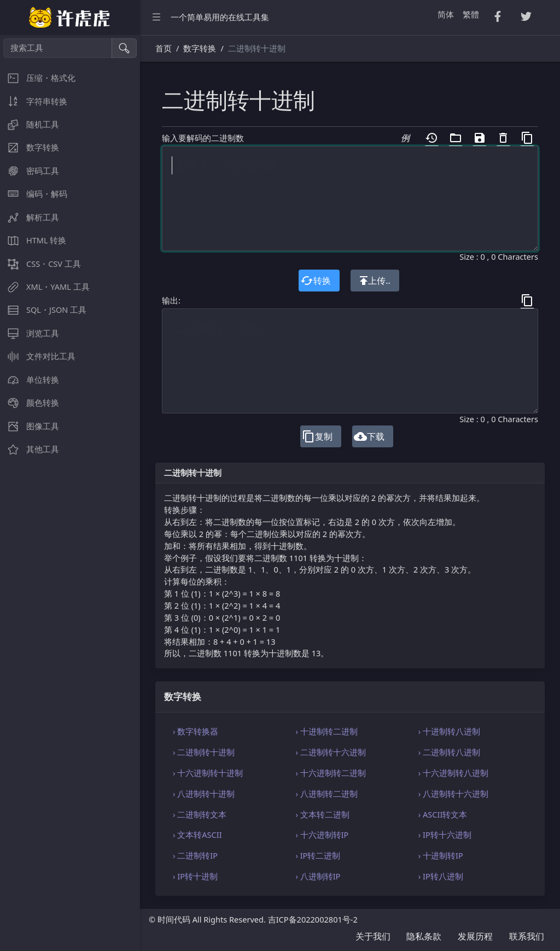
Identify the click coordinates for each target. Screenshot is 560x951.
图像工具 (30, 426)
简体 (446, 14)
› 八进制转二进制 (326, 794)
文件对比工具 (38, 356)
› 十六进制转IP (322, 835)
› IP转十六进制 (445, 835)
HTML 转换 (33, 240)
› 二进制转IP (195, 855)
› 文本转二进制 (322, 814)
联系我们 (527, 936)
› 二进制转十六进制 (330, 752)
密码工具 (30, 171)
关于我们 (373, 936)
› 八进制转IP (318, 876)
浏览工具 (30, 333)
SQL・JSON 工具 (43, 310)
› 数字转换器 (196, 731)
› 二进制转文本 (200, 814)
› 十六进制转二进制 (330, 773)
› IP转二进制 (318, 855)
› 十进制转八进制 (449, 731)
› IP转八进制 (441, 876)
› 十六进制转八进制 (453, 773)
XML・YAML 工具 (45, 287)
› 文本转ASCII (197, 835)
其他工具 (30, 449)
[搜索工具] (58, 48)
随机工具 (30, 124)
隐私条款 (424, 936)
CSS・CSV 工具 (40, 264)
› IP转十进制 (195, 876)
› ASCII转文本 (443, 814)
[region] (70, 493)
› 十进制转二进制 (326, 731)
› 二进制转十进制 (204, 752)
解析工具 (30, 217)
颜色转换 (30, 403)
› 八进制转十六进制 (453, 794)
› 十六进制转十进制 (208, 773)
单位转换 (30, 380)
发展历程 (475, 936)
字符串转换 (34, 101)
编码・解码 (34, 194)
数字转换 (30, 147)
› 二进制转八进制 (449, 752)
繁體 (471, 14)
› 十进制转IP (441, 855)
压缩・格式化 (38, 78)
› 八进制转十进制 (204, 794)
